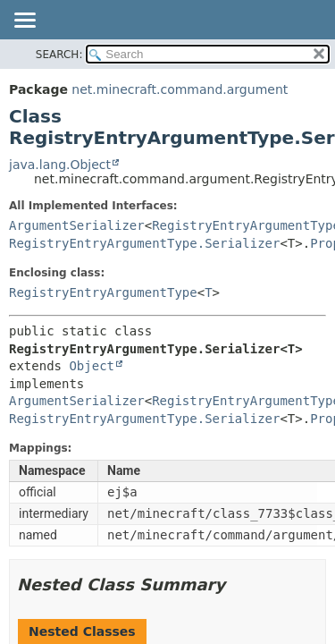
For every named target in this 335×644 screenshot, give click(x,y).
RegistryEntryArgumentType (103, 292)
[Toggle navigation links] (24, 21)
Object (92, 366)
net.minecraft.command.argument (180, 89)
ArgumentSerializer (77, 225)
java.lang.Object (60, 165)
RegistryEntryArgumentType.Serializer (144, 243)
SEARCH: (59, 55)
